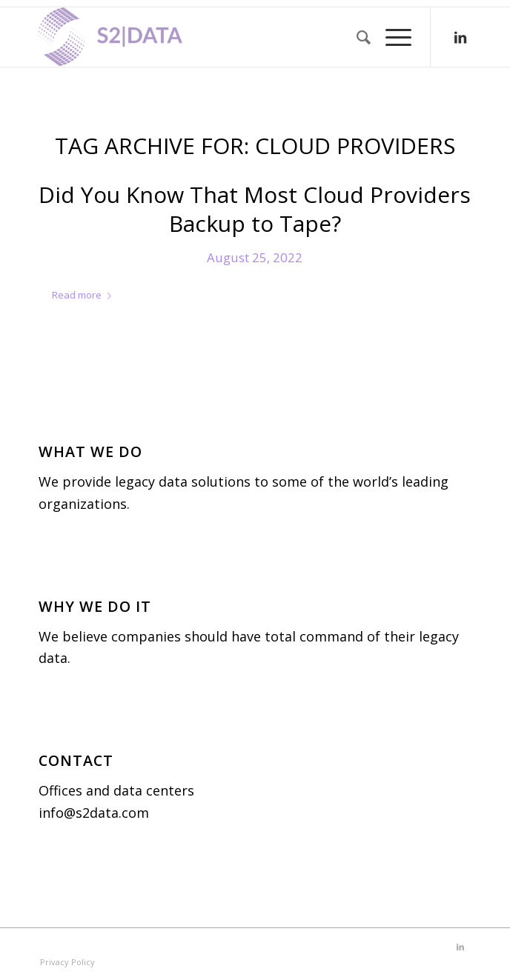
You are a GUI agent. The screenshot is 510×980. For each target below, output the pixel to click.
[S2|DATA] (212, 37)
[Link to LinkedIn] (460, 37)
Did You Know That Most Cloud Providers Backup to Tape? (255, 209)
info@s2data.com (94, 813)
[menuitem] (356, 37)
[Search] (356, 37)
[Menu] (391, 37)
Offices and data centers (116, 790)
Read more (85, 295)
